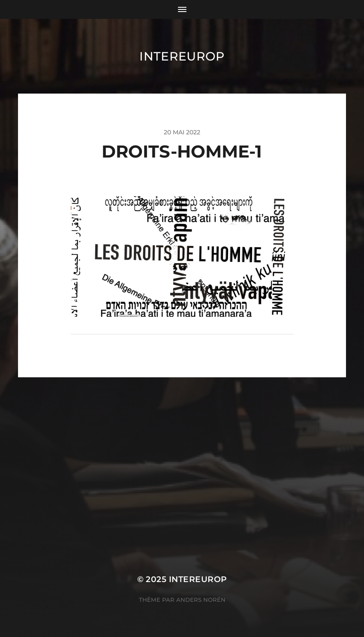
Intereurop (182, 56)
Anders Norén (201, 600)
